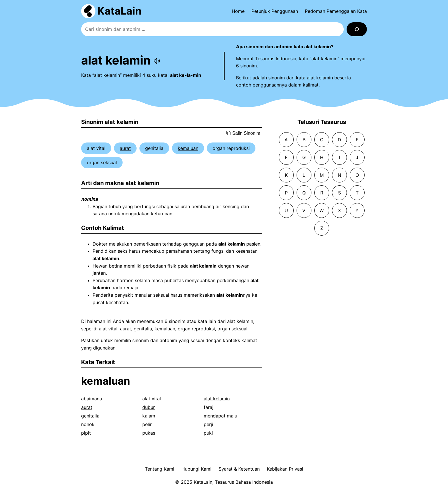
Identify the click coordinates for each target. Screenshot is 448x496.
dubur (149, 407)
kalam (149, 416)
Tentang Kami (160, 469)
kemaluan (188, 148)
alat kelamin (217, 399)
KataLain (119, 11)
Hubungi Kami (196, 469)
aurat (125, 148)
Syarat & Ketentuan (239, 469)
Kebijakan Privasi (285, 469)
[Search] (357, 29)
